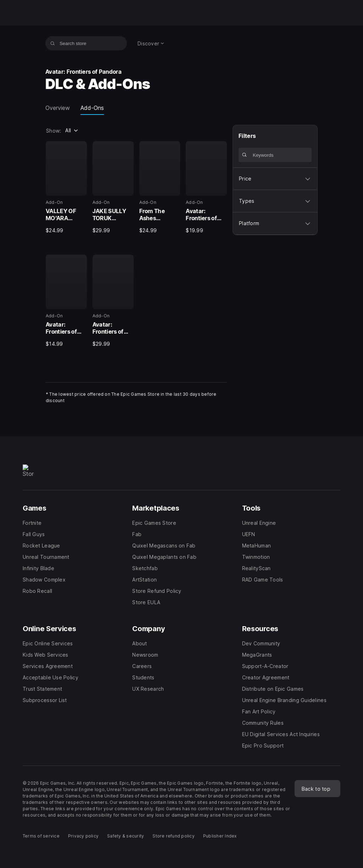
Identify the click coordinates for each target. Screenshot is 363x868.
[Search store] (53, 43)
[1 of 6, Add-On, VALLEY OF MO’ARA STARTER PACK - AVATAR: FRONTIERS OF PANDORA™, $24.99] (66, 188)
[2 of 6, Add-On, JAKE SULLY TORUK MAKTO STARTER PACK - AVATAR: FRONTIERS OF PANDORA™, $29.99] (113, 188)
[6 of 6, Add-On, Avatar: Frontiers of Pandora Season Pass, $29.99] (113, 301)
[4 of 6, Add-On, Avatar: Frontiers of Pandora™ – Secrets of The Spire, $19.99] (206, 188)
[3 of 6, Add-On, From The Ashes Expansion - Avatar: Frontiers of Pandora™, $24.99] (160, 188)
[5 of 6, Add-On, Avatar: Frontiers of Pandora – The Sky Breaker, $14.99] (66, 301)
